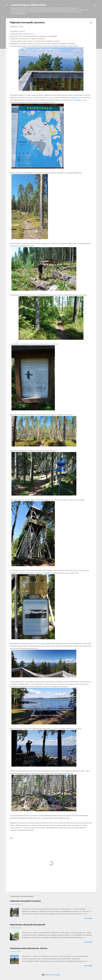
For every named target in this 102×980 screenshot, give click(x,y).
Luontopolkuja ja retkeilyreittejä (28, 5)
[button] (91, 23)
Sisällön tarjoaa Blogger (51, 975)
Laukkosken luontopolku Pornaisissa (25, 901)
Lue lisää (88, 918)
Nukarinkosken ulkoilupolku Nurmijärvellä (28, 925)
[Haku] (95, 6)
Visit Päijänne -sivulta (80, 100)
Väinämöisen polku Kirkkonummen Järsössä (29, 948)
